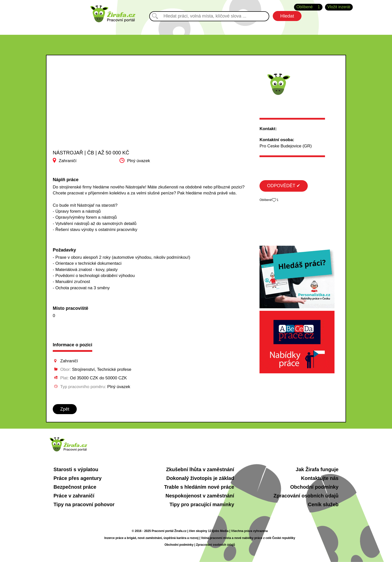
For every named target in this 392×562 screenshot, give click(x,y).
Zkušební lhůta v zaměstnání (200, 469)
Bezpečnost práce (75, 487)
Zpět (65, 409)
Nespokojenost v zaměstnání (200, 496)
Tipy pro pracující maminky (202, 504)
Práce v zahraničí (74, 496)
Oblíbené (308, 7)
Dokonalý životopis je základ (200, 478)
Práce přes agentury (77, 478)
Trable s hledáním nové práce (199, 487)
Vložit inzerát (339, 7)
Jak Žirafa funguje (317, 469)
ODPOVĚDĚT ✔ (284, 186)
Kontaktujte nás (320, 478)
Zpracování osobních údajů (306, 496)
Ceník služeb (323, 504)
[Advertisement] (103, 112)
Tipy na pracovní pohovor (84, 504)
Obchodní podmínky (314, 487)
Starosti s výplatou (76, 469)
